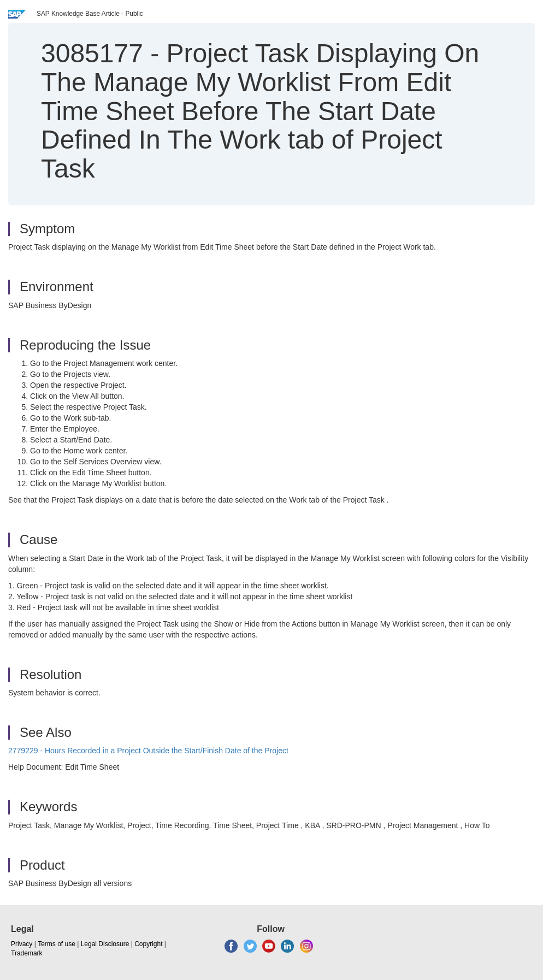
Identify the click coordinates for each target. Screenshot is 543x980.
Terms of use (57, 944)
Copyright (148, 944)
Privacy (22, 944)
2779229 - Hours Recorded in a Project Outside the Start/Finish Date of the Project (148, 751)
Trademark (27, 953)
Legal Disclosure (105, 944)
